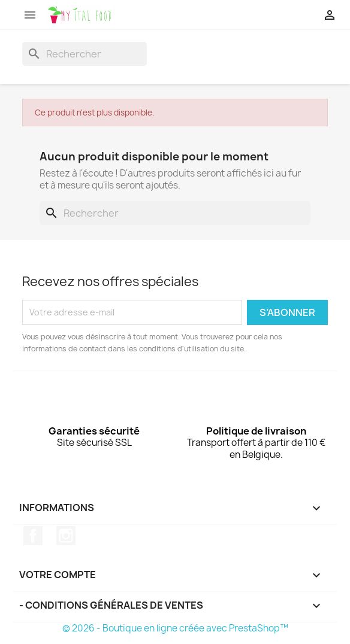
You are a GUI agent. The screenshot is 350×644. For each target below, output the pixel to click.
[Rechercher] (85, 54)
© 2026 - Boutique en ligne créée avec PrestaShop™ (175, 628)
